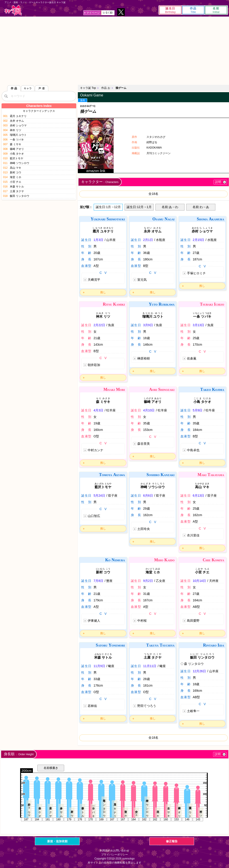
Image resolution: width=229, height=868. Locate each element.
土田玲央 (144, 529)
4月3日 (98, 410)
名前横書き (51, 768)
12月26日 (199, 671)
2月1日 (148, 240)
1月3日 (98, 240)
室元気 (142, 280)
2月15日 (198, 240)
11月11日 (150, 666)
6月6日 (148, 496)
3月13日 (198, 325)
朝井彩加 (94, 365)
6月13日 (198, 496)
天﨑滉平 (94, 280)
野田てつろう (147, 706)
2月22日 (99, 325)
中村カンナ (95, 450)
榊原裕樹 (144, 358)
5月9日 (198, 410)
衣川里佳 (193, 535)
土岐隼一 (193, 711)
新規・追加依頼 (57, 841)
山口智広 (94, 516)
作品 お (106, 88)
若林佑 (92, 706)
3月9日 (148, 325)
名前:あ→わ (170, 207)
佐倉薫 (192, 358)
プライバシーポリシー (114, 855)
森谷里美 (144, 444)
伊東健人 (94, 621)
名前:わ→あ (201, 207)
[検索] (6, 96)
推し (103, 292)
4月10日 (149, 410)
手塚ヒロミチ (196, 273)
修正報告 (172, 841)
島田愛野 (193, 621)
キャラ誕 (13, 10)
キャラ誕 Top (88, 88)
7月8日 (98, 581)
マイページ (93, 13)
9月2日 (148, 581)
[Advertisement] (114, 50)
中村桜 (142, 621)
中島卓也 (193, 450)
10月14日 (199, 581)
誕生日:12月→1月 (139, 207)
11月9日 (99, 666)
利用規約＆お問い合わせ (114, 851)
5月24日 (99, 496)
